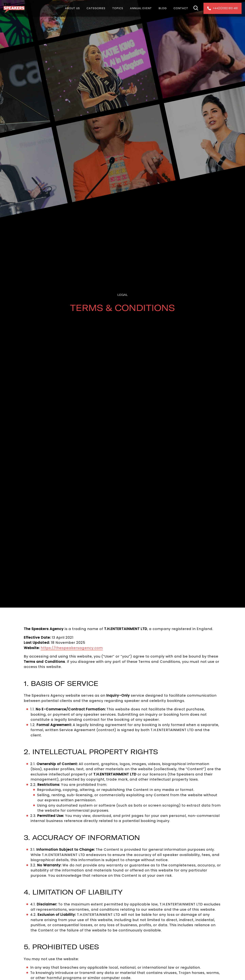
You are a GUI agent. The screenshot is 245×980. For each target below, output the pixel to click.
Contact (181, 8)
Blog (163, 8)
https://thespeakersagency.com (72, 648)
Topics (118, 8)
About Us (72, 8)
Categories (96, 8)
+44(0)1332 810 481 (223, 8)
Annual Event (141, 8)
